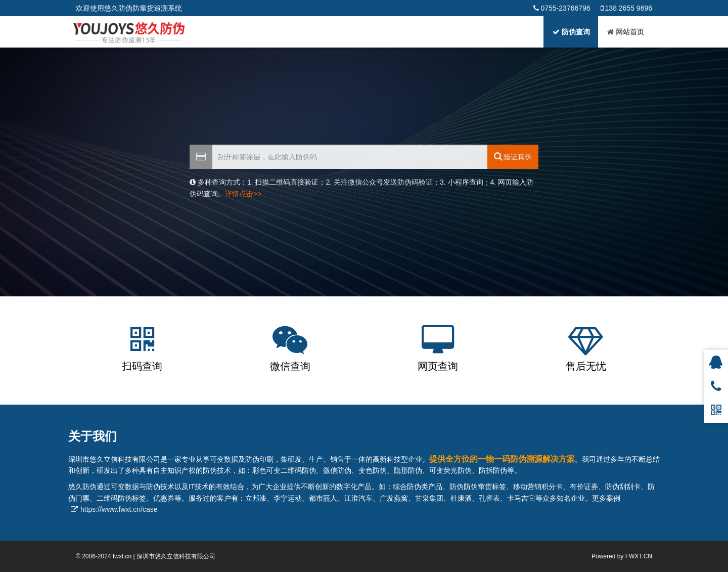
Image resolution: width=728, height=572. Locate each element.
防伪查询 (571, 32)
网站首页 (626, 32)
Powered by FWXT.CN (622, 556)
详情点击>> (243, 194)
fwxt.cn (122, 556)
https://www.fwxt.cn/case (119, 509)
